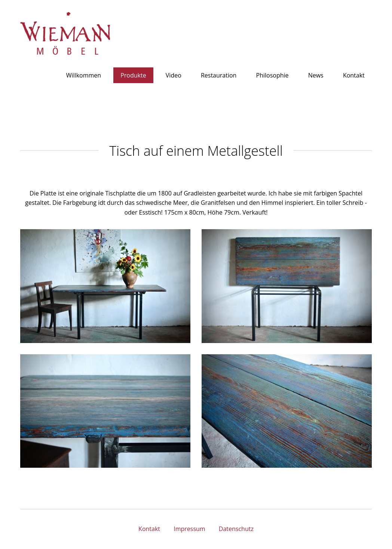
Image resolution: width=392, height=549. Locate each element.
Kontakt (354, 75)
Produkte (133, 75)
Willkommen (84, 75)
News (316, 75)
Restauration (219, 75)
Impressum (189, 529)
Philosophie (272, 75)
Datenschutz (236, 529)
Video (174, 75)
